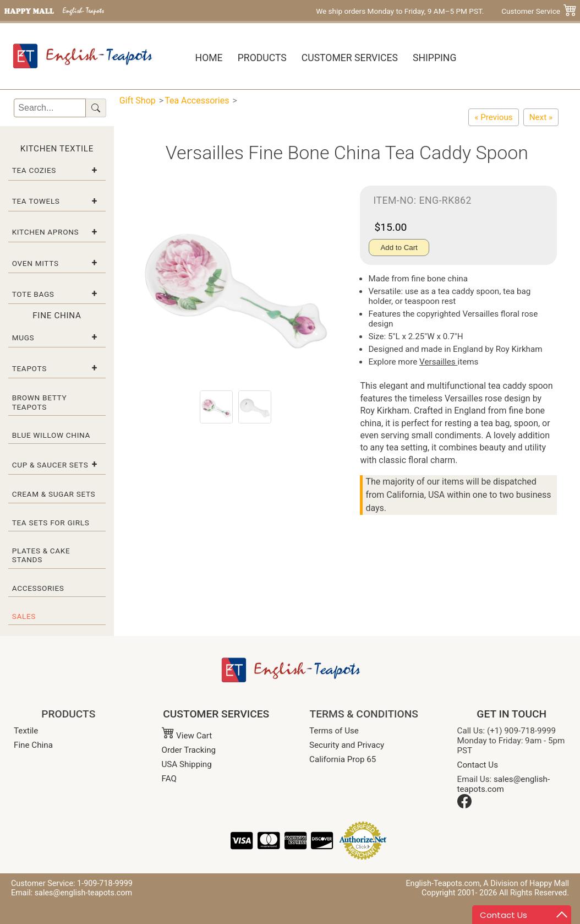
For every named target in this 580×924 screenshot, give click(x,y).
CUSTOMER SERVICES (216, 714)
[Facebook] (464, 806)
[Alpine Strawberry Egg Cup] (541, 117)
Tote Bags (33, 294)
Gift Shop (138, 100)
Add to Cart (399, 248)
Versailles (438, 362)
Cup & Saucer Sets (50, 465)
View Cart (187, 736)
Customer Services (350, 58)
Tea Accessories (197, 100)
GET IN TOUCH (511, 714)
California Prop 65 (343, 759)
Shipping (434, 58)
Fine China (33, 745)
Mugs (23, 338)
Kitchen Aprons (46, 232)
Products (262, 58)
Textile (26, 731)
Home (209, 58)
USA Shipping (187, 764)
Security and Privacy (347, 745)
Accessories (38, 588)
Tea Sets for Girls (51, 523)
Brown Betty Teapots (40, 402)
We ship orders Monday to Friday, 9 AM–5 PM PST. (400, 11)
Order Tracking (189, 750)
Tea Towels (36, 201)
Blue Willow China (51, 435)
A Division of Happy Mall (526, 884)
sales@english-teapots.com (504, 784)
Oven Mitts (35, 263)
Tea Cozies (34, 170)
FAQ (169, 779)
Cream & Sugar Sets (54, 494)
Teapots (29, 368)
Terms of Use (334, 731)
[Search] (50, 108)
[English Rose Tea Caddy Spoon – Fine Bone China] (493, 117)
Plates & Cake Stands (41, 555)
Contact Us (478, 765)
